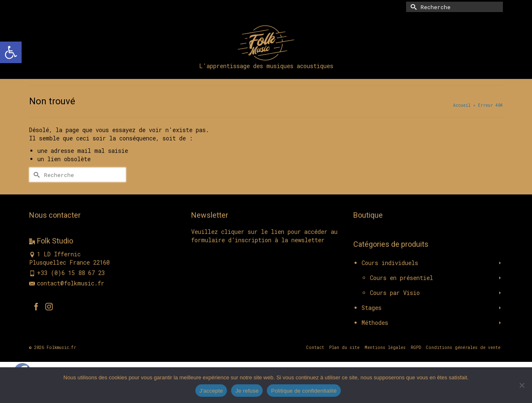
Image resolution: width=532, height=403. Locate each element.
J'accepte (211, 391)
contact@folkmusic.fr (67, 283)
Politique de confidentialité (304, 391)
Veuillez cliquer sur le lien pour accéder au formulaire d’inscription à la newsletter (264, 236)
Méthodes (375, 323)
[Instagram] (49, 306)
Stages (372, 308)
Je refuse (247, 391)
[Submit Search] (412, 7)
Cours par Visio (395, 293)
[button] (11, 52)
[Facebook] (36, 306)
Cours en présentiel (401, 278)
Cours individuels (390, 263)
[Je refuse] (522, 385)
